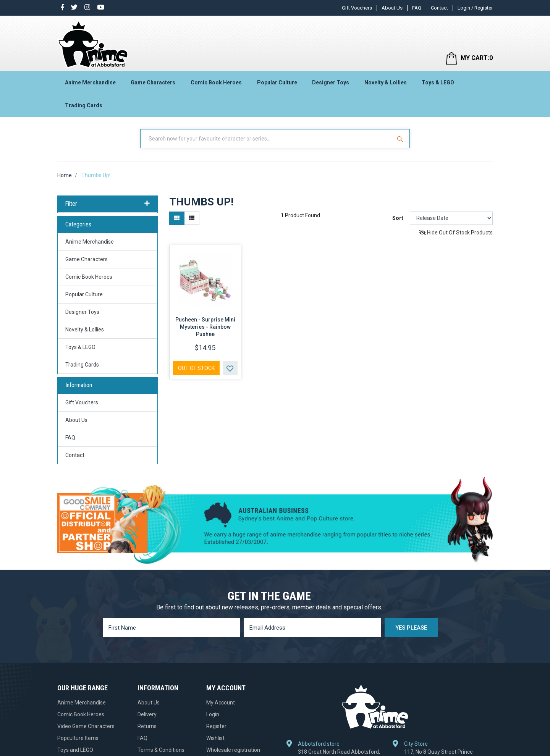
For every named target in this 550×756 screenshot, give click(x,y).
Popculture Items (78, 738)
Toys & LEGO (438, 82)
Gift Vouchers (357, 8)
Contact (439, 8)
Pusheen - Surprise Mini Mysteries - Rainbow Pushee (205, 327)
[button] (230, 368)
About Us (392, 8)
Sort (398, 218)
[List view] (192, 218)
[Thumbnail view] (177, 218)
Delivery (147, 714)
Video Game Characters (86, 726)
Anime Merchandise (90, 82)
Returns (147, 726)
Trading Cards (84, 105)
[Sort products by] (451, 218)
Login (213, 714)
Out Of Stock (196, 368)
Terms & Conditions (161, 750)
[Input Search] (267, 139)
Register (216, 726)
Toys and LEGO (75, 750)
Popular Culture (277, 82)
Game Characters (153, 82)
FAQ (417, 8)
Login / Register (475, 8)
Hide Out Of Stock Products (456, 233)
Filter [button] (108, 204)
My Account (221, 703)
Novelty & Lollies (386, 82)
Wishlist (215, 738)
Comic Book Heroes (216, 82)
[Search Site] (401, 139)
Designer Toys (331, 82)
